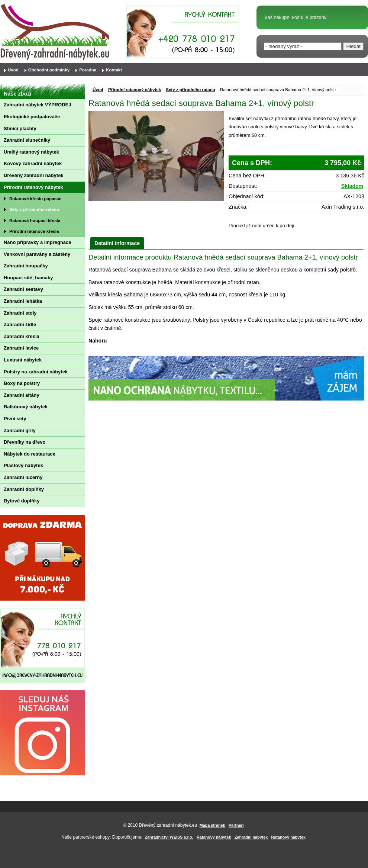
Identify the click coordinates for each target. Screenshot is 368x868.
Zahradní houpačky (26, 266)
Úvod (98, 90)
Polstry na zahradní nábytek (36, 372)
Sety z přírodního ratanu (190, 90)
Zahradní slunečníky (27, 140)
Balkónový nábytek (26, 407)
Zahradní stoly (20, 313)
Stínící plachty (20, 128)
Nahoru (98, 341)
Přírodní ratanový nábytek (135, 90)
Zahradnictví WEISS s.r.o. (169, 837)
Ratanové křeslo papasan (35, 198)
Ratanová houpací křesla (35, 220)
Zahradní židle (20, 324)
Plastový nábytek (23, 465)
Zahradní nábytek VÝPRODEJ (37, 105)
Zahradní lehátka (23, 301)
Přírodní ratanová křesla (34, 231)
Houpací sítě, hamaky (28, 278)
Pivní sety (15, 419)
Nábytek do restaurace (30, 454)
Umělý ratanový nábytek (31, 152)
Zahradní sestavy (23, 289)
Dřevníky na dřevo (25, 442)
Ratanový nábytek (214, 837)
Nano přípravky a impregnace (37, 242)
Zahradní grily (20, 430)
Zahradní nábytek (251, 837)
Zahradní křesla (22, 336)
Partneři (236, 825)
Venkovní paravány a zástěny (37, 254)
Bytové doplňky (22, 501)
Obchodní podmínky (49, 70)
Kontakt (114, 70)
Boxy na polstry (22, 383)
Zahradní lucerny (23, 477)
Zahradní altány (22, 395)
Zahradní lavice (21, 348)
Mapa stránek (212, 825)
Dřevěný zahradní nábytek (34, 175)
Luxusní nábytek (23, 360)
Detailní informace (117, 243)
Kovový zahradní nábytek (33, 163)
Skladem (352, 186)
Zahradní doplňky (24, 489)
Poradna (88, 70)
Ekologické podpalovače (32, 117)
